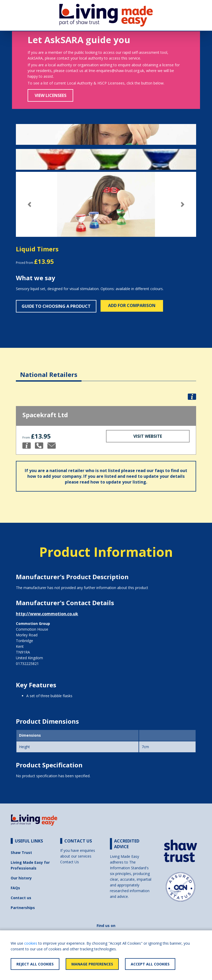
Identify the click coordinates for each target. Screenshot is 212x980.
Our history (21, 878)
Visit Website (148, 436)
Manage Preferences (92, 964)
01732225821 (27, 664)
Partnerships (23, 908)
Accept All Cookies (150, 964)
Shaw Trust (21, 852)
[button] (29, 204)
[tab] (49, 371)
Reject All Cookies (35, 964)
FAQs (15, 888)
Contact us (21, 898)
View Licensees (51, 95)
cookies (31, 943)
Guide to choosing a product (56, 306)
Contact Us (70, 862)
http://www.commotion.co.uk (47, 614)
